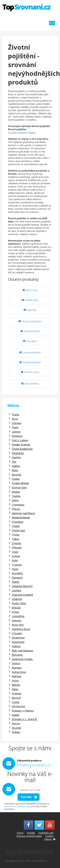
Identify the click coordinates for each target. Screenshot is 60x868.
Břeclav (16, 608)
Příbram (17, 548)
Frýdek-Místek (20, 483)
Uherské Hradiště (22, 595)
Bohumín (17, 655)
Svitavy (16, 732)
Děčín (15, 500)
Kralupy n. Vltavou (23, 711)
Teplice (16, 496)
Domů (20, 833)
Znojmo (16, 543)
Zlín (14, 462)
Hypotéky (30, 310)
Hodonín (17, 599)
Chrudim (17, 633)
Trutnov (17, 565)
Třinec (16, 535)
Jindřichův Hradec (22, 659)
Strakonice (18, 638)
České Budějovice (22, 449)
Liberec (16, 432)
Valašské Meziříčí (22, 586)
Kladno (16, 466)
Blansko (17, 668)
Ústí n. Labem (20, 440)
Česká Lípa (18, 530)
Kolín (15, 560)
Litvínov (17, 590)
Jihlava (16, 492)
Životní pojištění (30, 331)
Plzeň (15, 427)
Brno (15, 419)
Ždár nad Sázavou (22, 651)
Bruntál (16, 728)
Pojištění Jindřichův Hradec (22, 132)
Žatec (15, 689)
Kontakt (31, 833)
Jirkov (15, 681)
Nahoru (48, 839)
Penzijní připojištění (30, 321)
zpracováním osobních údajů (17, 806)
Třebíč (16, 526)
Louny (16, 702)
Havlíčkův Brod (21, 629)
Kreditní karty (30, 300)
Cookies (49, 836)
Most (15, 470)
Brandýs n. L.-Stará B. (25, 719)
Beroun (16, 698)
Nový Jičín (18, 625)
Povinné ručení (30, 372)
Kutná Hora (19, 672)
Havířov (16, 457)
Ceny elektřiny (30, 384)
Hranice (16, 693)
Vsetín (16, 582)
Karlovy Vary (19, 487)
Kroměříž (17, 573)
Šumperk (17, 578)
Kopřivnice (18, 642)
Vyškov (16, 663)
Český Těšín (19, 603)
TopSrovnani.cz (27, 8)
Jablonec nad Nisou (23, 513)
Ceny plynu (30, 341)
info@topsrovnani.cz (34, 765)
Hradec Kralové (21, 445)
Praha (15, 415)
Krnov (15, 612)
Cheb (15, 552)
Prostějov (18, 522)
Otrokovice (18, 706)
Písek (15, 569)
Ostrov (16, 724)
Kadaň (16, 715)
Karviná (16, 475)
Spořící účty (30, 290)
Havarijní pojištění (30, 362)
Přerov (16, 509)
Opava (16, 479)
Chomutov (18, 505)
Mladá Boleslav (21, 518)
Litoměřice (18, 616)
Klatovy (16, 646)
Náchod (16, 676)
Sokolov (17, 621)
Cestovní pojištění (30, 352)
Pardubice (18, 453)
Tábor (16, 539)
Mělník (16, 685)
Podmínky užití (46, 833)
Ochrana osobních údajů (29, 836)
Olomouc (17, 436)
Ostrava (17, 423)
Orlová (16, 556)
